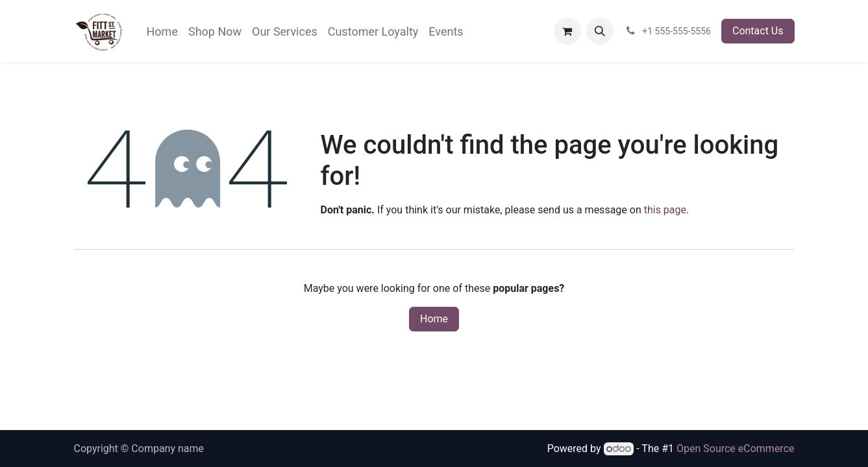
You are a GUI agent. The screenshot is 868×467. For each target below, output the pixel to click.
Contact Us (758, 31)
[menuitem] (162, 31)
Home (434, 319)
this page (665, 210)
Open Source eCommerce (736, 449)
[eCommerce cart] (567, 31)
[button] (600, 31)
